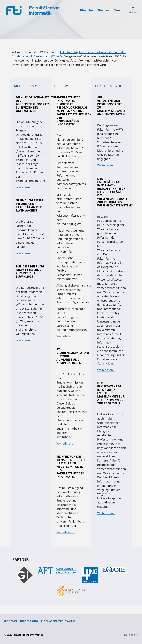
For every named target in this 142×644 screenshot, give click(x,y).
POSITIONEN (106, 86)
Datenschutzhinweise (58, 621)
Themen (103, 10)
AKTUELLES (24, 86)
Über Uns (87, 10)
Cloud (118, 10)
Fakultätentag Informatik (28, 635)
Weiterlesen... (25, 187)
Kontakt (11, 621)
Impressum (29, 621)
